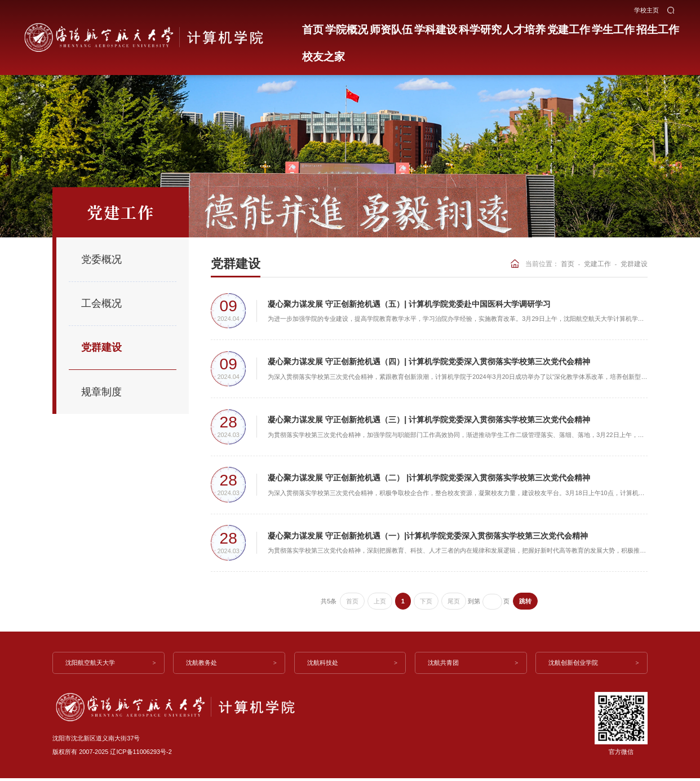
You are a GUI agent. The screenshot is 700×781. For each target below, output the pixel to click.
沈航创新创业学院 (574, 665)
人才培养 (502, 27)
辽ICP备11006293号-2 (141, 754)
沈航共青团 (444, 665)
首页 (311, 27)
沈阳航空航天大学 (91, 665)
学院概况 (342, 27)
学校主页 (646, 8)
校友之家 (661, 27)
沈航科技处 (323, 665)
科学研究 (462, 27)
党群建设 (634, 264)
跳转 (525, 604)
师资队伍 (382, 27)
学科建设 (422, 27)
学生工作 (581, 27)
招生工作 (621, 27)
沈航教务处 (203, 665)
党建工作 (542, 27)
